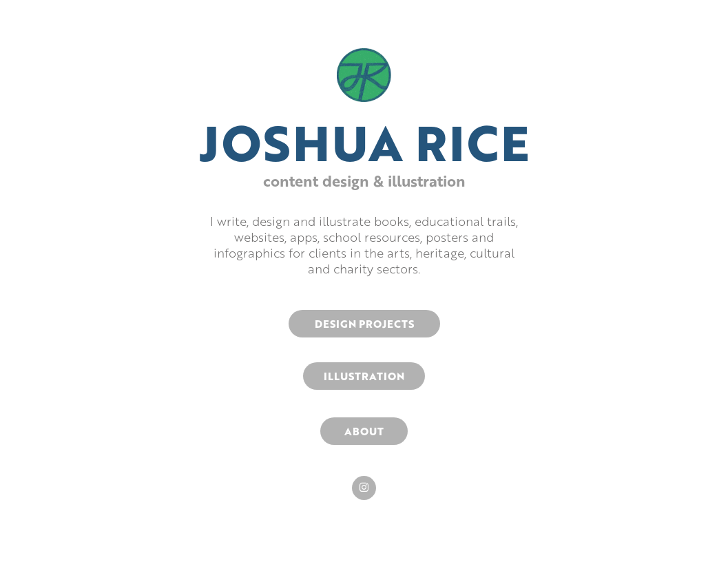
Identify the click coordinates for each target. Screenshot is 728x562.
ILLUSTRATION (364, 376)
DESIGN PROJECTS (364, 324)
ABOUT (364, 431)
